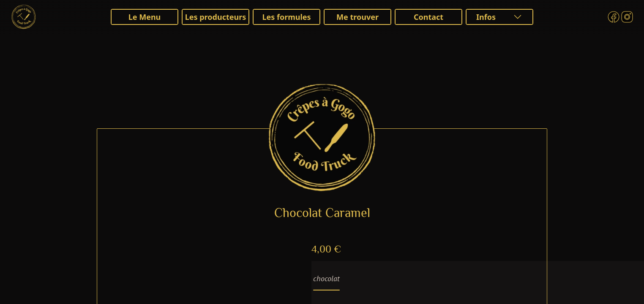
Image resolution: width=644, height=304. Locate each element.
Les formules (286, 17)
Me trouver (357, 17)
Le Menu (145, 17)
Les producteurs (216, 17)
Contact (428, 17)
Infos (499, 17)
